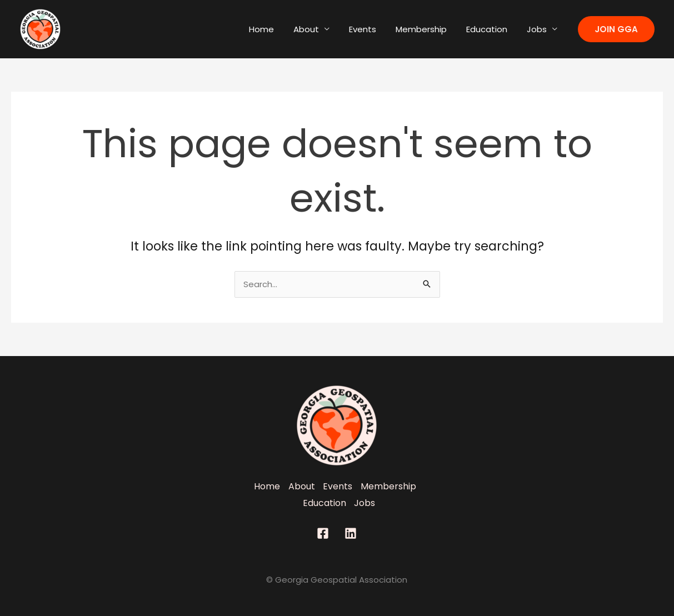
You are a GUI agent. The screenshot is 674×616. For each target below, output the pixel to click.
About (318, 29)
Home (276, 29)
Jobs (538, 29)
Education (491, 29)
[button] (616, 29)
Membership (428, 29)
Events (372, 29)
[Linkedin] (351, 533)
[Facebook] (323, 533)
